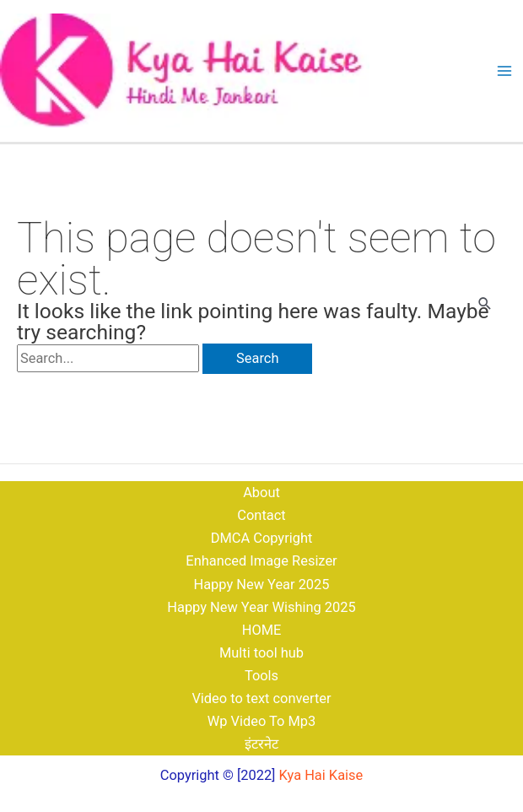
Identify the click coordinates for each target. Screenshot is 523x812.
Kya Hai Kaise (321, 775)
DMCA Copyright (262, 538)
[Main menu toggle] (504, 71)
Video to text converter (261, 698)
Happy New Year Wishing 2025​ (261, 607)
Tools (261, 676)
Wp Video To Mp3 (262, 721)
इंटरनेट (261, 744)
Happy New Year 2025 (261, 585)
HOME (262, 630)
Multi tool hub (261, 653)
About (261, 493)
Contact (261, 515)
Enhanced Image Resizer (261, 561)
